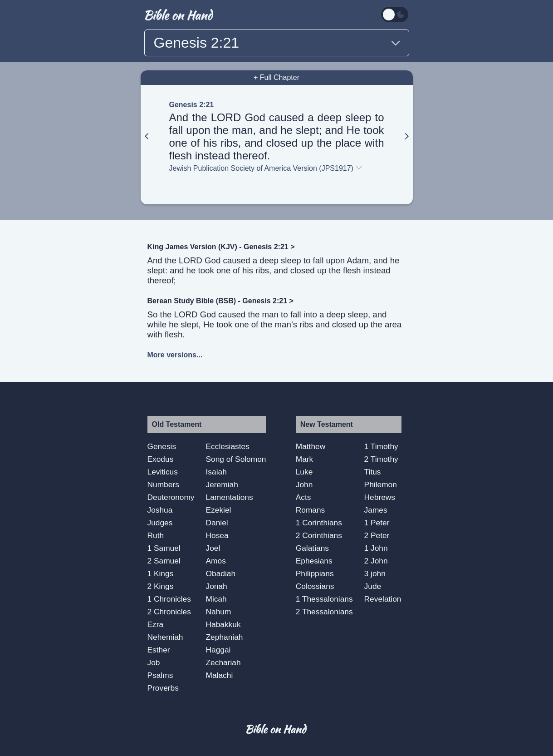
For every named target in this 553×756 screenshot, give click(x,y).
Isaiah (216, 472)
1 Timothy (381, 446)
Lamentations (230, 497)
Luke (304, 472)
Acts (303, 497)
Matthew (311, 446)
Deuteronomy (171, 497)
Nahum (219, 612)
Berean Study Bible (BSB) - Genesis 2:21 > (220, 301)
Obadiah (221, 573)
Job (154, 662)
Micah (216, 599)
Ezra (156, 624)
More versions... (175, 355)
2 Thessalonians (324, 612)
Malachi (220, 675)
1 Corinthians (319, 523)
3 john (375, 573)
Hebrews (380, 497)
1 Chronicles (169, 599)
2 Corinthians (319, 535)
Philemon (381, 484)
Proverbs (163, 688)
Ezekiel (219, 510)
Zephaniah (225, 637)
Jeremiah (222, 484)
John (304, 484)
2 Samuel (164, 561)
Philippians (315, 573)
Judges (160, 523)
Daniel (217, 523)
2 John (376, 561)
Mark (305, 459)
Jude (373, 586)
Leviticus (163, 472)
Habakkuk (223, 624)
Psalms (160, 675)
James (376, 510)
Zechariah (223, 662)
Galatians (312, 548)
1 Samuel (164, 548)
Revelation (383, 599)
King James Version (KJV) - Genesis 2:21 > (221, 247)
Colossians (315, 586)
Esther (159, 650)
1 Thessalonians (324, 599)
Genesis (162, 446)
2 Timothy (381, 459)
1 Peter (377, 523)
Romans (311, 510)
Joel (213, 548)
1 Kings (161, 573)
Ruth (156, 535)
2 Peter (377, 535)
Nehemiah (165, 637)
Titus (373, 472)
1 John (376, 548)
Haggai (218, 650)
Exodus (161, 459)
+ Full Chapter (276, 77)
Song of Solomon (236, 459)
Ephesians (314, 561)
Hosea (217, 535)
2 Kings (161, 586)
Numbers (163, 484)
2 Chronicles (169, 612)
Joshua (160, 510)
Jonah (217, 586)
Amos (216, 561)
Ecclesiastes (228, 446)
